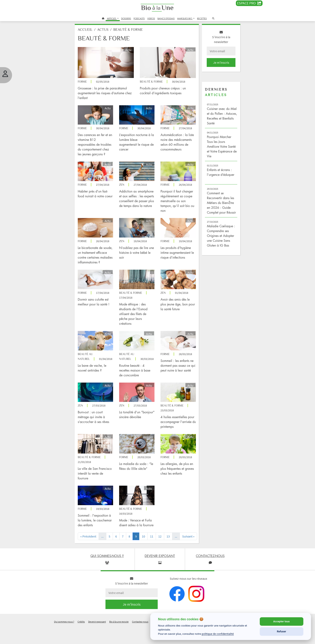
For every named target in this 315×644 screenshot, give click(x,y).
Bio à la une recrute (119, 639)
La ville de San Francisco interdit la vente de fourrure (97, 482)
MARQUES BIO (185, 18)
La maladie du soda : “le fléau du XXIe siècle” (137, 477)
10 (147, 549)
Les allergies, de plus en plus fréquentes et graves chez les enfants (177, 477)
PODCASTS (139, 18)
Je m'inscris (217, 65)
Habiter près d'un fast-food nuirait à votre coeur (98, 198)
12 (163, 549)
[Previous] (93, 551)
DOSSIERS (126, 18)
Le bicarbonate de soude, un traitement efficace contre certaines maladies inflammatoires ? (97, 263)
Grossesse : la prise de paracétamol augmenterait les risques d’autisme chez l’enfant (108, 93)
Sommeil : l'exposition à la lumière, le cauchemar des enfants (99, 528)
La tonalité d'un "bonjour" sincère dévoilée (134, 427)
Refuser (281, 631)
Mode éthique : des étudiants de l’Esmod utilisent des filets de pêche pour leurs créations (136, 322)
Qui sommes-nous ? (64, 639)
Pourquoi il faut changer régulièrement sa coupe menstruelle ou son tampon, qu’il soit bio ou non (177, 203)
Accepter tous (281, 621)
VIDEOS (151, 18)
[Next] (191, 551)
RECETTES (202, 18)
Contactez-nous (140, 639)
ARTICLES (112, 18)
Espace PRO (249, 3)
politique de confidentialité (218, 634)
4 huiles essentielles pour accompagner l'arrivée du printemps (175, 432)
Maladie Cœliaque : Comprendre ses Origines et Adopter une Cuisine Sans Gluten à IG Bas (218, 243)
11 (155, 549)
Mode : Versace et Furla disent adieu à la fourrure (138, 532)
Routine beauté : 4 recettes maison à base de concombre (138, 382)
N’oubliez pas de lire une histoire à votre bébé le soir (136, 258)
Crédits (81, 639)
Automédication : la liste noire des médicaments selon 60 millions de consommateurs (176, 143)
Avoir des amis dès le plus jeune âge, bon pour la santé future (175, 313)
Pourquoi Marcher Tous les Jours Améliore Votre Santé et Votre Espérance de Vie (216, 149)
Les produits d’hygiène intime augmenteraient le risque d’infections (176, 258)
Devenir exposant (97, 639)
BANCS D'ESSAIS (166, 18)
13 (172, 549)
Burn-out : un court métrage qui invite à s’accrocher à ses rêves (99, 427)
